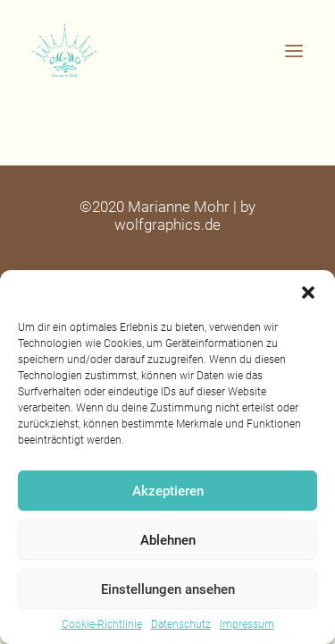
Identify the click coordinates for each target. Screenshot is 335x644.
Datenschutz (181, 624)
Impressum (247, 624)
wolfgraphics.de (167, 225)
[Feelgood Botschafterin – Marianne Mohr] (167, 51)
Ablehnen (168, 540)
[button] (308, 292)
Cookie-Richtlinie (102, 624)
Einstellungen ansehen (168, 589)
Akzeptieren (168, 491)
